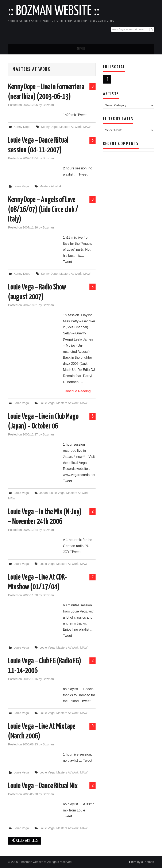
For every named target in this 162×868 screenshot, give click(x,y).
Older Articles (24, 841)
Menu (81, 49)
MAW (87, 127)
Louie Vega (21, 186)
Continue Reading (79, 391)
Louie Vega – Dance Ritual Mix (43, 786)
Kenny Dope (22, 127)
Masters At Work (70, 127)
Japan (44, 493)
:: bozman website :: (54, 11)
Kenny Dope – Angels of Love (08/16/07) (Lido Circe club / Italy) (43, 210)
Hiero (133, 862)
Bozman (48, 105)
